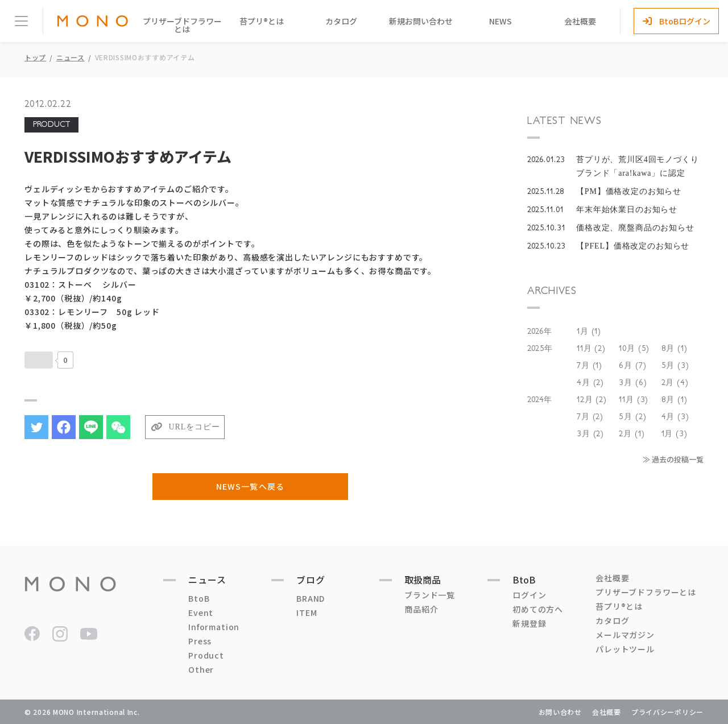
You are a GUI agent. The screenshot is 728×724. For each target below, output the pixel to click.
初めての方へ (538, 609)
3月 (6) (633, 383)
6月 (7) (632, 366)
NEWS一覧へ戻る (250, 486)
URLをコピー (195, 427)
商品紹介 (421, 609)
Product (206, 655)
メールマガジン (625, 635)
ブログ (311, 580)
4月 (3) (675, 417)
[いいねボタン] (39, 360)
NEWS (500, 21)
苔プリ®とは (262, 21)
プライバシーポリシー (667, 712)
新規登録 (529, 623)
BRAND (311, 598)
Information (214, 627)
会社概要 (580, 21)
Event (201, 613)
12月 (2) (592, 400)
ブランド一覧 (430, 595)
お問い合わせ (560, 712)
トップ (35, 57)
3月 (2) (590, 434)
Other (201, 669)
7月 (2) (590, 417)
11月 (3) (634, 400)
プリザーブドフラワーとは (182, 25)
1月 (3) (675, 434)
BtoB (199, 598)
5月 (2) (632, 417)
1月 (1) (589, 332)
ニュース (71, 57)
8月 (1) (675, 349)
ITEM (307, 613)
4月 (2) (590, 383)
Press (200, 641)
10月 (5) (634, 349)
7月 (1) (590, 366)
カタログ (341, 21)
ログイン (529, 595)
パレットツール (625, 649)
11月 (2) (591, 349)
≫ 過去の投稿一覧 (673, 459)
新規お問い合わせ (421, 21)
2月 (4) (675, 383)
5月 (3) (675, 366)
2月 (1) (632, 434)
